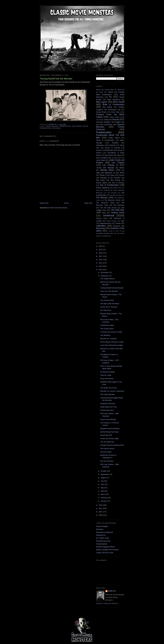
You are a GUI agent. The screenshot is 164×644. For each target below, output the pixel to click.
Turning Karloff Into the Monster (112, 288)
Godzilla (115, 143)
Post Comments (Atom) (59, 208)
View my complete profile (107, 604)
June (103, 484)
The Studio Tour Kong (108, 388)
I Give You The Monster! (109, 291)
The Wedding (105, 335)
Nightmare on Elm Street (114, 173)
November (105, 276)
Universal (57, 128)
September (105, 474)
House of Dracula (112, 148)
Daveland (100, 529)
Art (110, 97)
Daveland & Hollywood (104, 532)
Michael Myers (107, 170)
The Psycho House (107, 448)
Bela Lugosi (101, 102)
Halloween (100, 145)
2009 (101, 515)
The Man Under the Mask (110, 304)
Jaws (119, 155)
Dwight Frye (120, 122)
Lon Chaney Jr (110, 165)
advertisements (105, 223)
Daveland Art (101, 535)
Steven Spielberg (103, 188)
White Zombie (111, 221)
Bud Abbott (107, 107)
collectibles (101, 226)
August (104, 478)
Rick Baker (101, 180)
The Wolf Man (118, 210)
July (102, 481)
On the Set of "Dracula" (109, 307)
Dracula (116, 119)
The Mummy (102, 198)
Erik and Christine (107, 461)
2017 (101, 256)
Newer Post (44, 203)
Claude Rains (101, 112)
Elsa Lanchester (106, 125)
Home (66, 203)
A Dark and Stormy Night (109, 438)
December (105, 272)
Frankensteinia (102, 544)
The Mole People (116, 195)
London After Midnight (105, 168)
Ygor (123, 221)
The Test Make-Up (107, 442)
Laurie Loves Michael (108, 419)
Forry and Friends (107, 379)
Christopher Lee (114, 110)
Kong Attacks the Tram (109, 407)
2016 (101, 260)
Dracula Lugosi (106, 452)
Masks (122, 168)
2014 (101, 266)
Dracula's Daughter (103, 122)
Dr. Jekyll (105, 120)
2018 (101, 253)
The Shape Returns (107, 279)
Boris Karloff (52, 126)
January (104, 501)
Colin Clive (115, 112)
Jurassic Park (116, 158)
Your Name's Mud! (107, 300)
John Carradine (102, 158)
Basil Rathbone (114, 100)
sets (117, 231)
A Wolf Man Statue (107, 325)
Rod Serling (115, 180)
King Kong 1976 (106, 435)
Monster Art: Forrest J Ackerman (112, 391)
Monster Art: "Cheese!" (109, 339)
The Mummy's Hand (105, 203)
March (103, 494)
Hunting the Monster (108, 404)
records (110, 231)
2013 (101, 270)
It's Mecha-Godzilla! (107, 372)
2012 (101, 505)
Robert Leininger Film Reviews (107, 550)
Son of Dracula (118, 183)
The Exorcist (112, 193)
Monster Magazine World (105, 547)
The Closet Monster (107, 394)
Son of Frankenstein (109, 185)
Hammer (112, 145)
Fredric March (114, 138)
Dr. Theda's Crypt (103, 538)
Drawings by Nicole (103, 541)
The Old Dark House (108, 208)
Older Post (88, 203)
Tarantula (107, 190)
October (104, 471)
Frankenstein (65, 126)
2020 (101, 246)
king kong (100, 228)
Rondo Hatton (102, 183)
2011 (101, 508)
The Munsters (119, 205)
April (103, 491)
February (104, 498)
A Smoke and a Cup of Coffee (111, 332)
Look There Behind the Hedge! (112, 345)
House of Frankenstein (105, 150)
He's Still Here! (106, 310)
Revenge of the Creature (110, 178)
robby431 (112, 591)
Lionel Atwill (101, 160)
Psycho (122, 175)
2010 (101, 512)
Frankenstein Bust (107, 410)
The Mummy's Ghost (112, 200)
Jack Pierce (77, 126)
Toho (104, 213)
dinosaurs (117, 226)
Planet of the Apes (107, 175)
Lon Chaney (118, 163)
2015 (101, 263)
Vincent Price (102, 218)
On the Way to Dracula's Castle (112, 342)
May (102, 488)
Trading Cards (118, 213)
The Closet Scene (107, 329)
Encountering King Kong (109, 432)
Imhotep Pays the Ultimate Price (112, 445)
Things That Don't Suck (105, 553)
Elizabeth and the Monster (110, 429)
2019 (101, 250)
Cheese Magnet (102, 526)
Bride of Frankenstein (113, 104)
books (118, 223)
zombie (105, 236)
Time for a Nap (106, 375)
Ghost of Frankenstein (105, 140)
